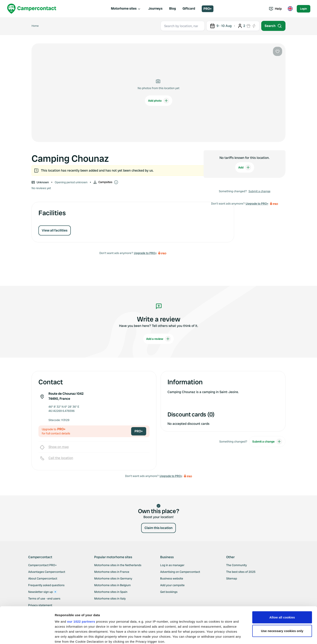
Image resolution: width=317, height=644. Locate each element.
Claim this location (158, 528)
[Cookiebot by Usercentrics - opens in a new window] (27, 636)
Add (245, 167)
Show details (64, 636)
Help (275, 9)
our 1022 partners (81, 590)
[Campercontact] (32, 9)
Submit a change (259, 191)
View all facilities (55, 230)
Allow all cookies (282, 585)
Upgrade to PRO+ (145, 253)
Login (304, 9)
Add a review (158, 339)
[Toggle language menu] (290, 9)
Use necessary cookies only (282, 599)
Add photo (159, 101)
